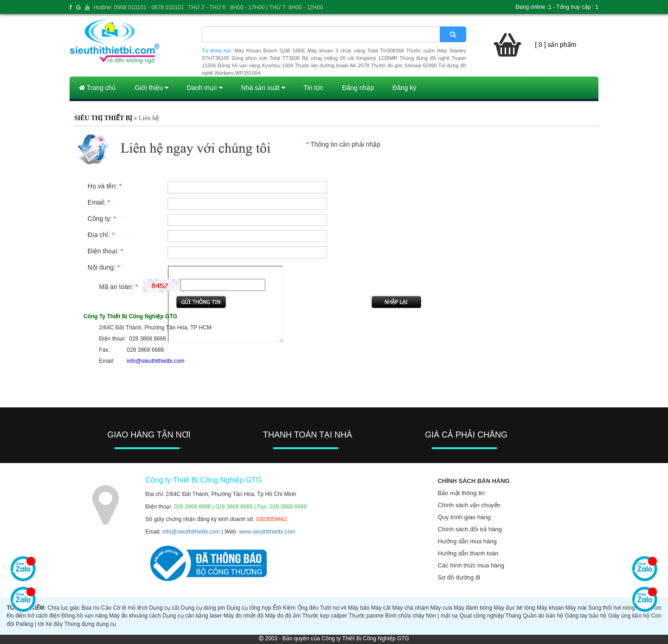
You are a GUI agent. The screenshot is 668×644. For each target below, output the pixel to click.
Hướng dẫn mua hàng (467, 541)
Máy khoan (550, 608)
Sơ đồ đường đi (459, 577)
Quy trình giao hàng (464, 517)
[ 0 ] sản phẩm (556, 45)
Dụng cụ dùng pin (203, 608)
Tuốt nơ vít (333, 608)
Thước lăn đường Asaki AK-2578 (332, 65)
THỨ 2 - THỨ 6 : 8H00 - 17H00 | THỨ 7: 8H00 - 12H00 (255, 7)
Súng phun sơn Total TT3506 (266, 58)
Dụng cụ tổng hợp (249, 608)
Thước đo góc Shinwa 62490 (404, 65)
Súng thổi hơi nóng (612, 608)
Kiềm (289, 608)
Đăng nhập (358, 88)
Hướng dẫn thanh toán (468, 553)
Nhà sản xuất (263, 88)
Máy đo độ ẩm (283, 616)
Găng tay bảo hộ (586, 616)
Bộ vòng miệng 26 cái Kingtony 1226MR (350, 58)
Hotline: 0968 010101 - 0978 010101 (139, 7)
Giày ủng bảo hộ (629, 616)
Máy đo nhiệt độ (244, 616)
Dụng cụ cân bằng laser (192, 616)
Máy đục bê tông (514, 608)
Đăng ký (404, 88)
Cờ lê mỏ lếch (131, 608)
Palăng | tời (30, 624)
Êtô (277, 608)
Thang (514, 616)
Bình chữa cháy (405, 616)
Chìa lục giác (64, 608)
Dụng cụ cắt (164, 608)
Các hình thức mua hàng (471, 565)
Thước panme (366, 616)
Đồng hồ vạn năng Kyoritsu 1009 (255, 65)
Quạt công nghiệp (482, 616)
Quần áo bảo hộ (543, 616)
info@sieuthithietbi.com (191, 532)
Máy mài (576, 608)
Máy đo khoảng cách (135, 616)
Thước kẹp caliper (325, 616)
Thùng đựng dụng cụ (90, 624)
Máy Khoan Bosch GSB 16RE (270, 51)
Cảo (106, 608)
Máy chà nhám (411, 608)
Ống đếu (308, 608)
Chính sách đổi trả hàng (470, 529)
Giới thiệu (151, 88)
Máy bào (359, 608)
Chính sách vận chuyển (469, 505)
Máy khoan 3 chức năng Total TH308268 (356, 51)
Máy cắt (381, 608)
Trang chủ (97, 88)
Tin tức (314, 88)
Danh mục (205, 88)
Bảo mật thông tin (461, 493)
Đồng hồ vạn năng (85, 616)
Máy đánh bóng (473, 608)
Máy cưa (441, 608)
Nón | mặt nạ (442, 616)
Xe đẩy (54, 624)
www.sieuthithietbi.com (267, 532)
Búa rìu (91, 608)
